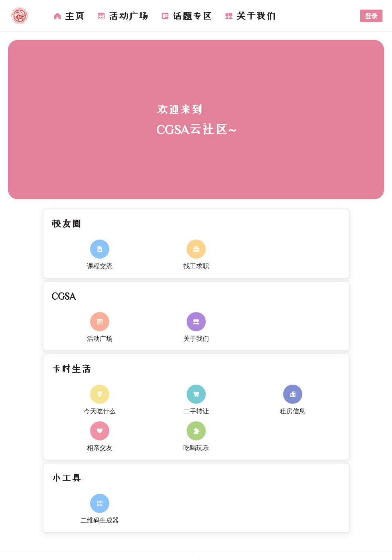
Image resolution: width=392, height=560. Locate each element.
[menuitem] (69, 16)
